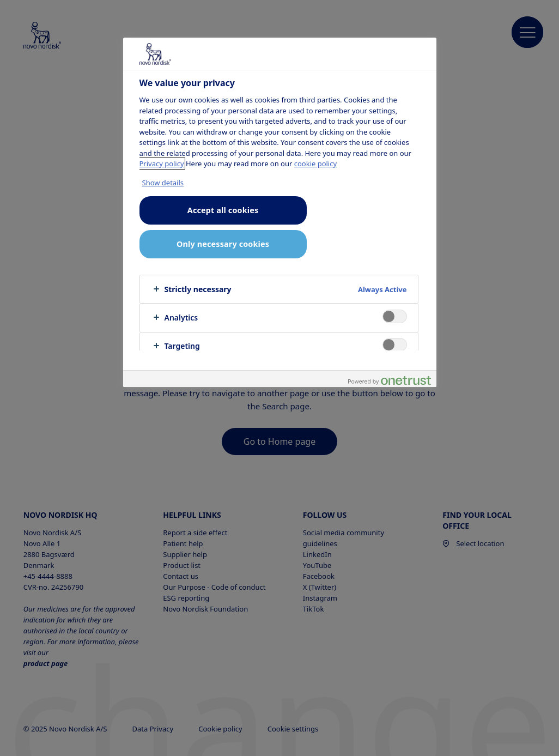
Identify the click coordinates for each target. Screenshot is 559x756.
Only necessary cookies (223, 244)
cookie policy (315, 164)
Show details (163, 183)
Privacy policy (162, 164)
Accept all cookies (223, 210)
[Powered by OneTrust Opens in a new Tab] (390, 380)
